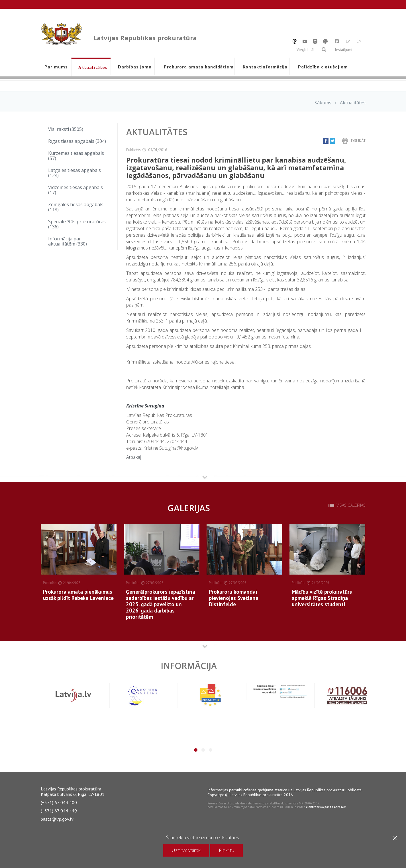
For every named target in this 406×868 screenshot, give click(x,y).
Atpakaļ (134, 457)
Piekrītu (227, 850)
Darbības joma (135, 67)
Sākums (323, 103)
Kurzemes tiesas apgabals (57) (76, 156)
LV (348, 41)
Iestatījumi (343, 50)
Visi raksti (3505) (66, 129)
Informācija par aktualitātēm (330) (68, 241)
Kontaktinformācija (265, 67)
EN (359, 41)
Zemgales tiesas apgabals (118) (76, 207)
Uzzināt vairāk (186, 850)
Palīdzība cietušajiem (323, 67)
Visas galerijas (351, 505)
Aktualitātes (93, 67)
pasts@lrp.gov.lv (57, 819)
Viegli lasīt (306, 50)
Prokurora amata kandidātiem (198, 67)
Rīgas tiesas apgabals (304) (77, 141)
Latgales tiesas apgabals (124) (75, 173)
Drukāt (358, 141)
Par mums (56, 67)
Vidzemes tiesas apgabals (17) (76, 190)
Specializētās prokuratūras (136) (77, 224)
